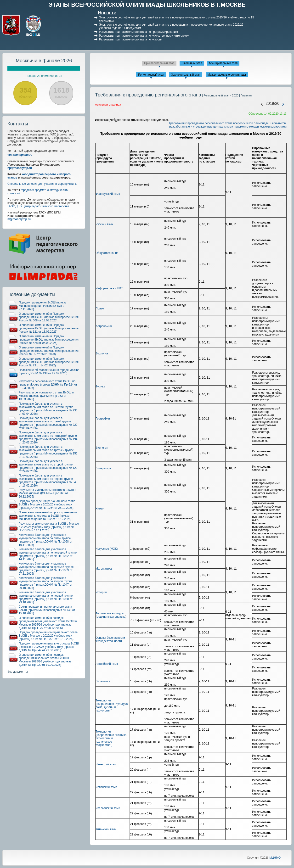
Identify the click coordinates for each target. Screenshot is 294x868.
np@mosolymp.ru (20, 168)
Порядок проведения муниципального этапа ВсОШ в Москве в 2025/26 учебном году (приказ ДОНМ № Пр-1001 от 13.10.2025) (48, 636)
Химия (100, 509)
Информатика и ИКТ (109, 288)
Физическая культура (110, 613)
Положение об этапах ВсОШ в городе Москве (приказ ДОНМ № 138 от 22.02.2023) (49, 372)
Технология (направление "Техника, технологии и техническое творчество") (111, 738)
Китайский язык (106, 829)
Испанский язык (106, 787)
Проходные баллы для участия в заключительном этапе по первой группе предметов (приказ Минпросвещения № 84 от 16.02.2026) (47, 481)
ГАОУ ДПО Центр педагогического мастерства (38, 206)
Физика (100, 386)
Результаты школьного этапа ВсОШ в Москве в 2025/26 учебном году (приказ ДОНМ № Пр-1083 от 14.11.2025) (49, 527)
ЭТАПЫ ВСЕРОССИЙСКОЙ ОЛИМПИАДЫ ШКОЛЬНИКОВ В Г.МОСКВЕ (147, 5)
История (101, 592)
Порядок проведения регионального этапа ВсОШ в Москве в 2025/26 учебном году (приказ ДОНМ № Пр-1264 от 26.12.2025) (47, 504)
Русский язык (104, 224)
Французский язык (108, 194)
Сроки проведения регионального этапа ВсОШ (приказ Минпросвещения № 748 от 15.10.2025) (47, 610)
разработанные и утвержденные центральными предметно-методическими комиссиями (228, 127)
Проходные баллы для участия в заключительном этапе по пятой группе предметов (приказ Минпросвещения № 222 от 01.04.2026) (48, 423)
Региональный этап (151, 75)
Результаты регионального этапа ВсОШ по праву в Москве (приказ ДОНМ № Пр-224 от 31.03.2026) (48, 385)
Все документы (18, 672)
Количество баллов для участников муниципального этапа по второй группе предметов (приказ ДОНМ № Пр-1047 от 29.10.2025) (46, 583)
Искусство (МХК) (107, 549)
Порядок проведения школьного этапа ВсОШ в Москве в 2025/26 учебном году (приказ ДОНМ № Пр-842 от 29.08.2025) (49, 647)
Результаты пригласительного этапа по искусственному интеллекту (144, 36)
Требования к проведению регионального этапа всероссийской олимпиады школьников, (228, 123)
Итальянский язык (108, 808)
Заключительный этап (186, 75)
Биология (102, 448)
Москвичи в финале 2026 (44, 61)
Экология (102, 353)
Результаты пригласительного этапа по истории (131, 39)
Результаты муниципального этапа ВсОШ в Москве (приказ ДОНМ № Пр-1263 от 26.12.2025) (47, 493)
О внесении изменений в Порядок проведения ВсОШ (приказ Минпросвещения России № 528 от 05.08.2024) (49, 340)
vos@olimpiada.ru (20, 155)
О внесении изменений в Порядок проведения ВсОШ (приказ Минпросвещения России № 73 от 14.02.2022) (49, 362)
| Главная (245, 95)
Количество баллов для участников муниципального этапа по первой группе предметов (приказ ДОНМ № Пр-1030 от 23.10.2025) (46, 597)
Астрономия (104, 326)
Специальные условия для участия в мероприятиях (42, 184)
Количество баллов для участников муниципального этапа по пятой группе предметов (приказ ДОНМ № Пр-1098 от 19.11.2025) (46, 540)
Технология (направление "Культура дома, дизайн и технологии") (112, 706)
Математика (104, 569)
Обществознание (107, 253)
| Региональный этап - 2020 (220, 95)
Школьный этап (192, 63)
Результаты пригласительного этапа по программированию (138, 32)
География (103, 419)
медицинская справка (111, 617)
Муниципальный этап (223, 63)
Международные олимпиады (227, 75)
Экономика (103, 681)
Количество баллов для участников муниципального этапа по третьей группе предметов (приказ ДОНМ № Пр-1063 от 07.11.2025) (46, 569)
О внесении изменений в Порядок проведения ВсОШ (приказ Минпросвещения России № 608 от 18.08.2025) (49, 317)
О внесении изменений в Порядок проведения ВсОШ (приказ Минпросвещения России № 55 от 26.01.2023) (49, 351)
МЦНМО (275, 858)
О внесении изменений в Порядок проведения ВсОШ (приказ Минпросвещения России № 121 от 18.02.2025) (49, 328)
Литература (103, 468)
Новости (107, 13)
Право (100, 308)
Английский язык (107, 664)
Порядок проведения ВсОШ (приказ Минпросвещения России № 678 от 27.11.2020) (42, 306)
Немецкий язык (106, 764)
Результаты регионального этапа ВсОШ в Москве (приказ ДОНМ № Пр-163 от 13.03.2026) (46, 396)
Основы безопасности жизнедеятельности (110, 639)
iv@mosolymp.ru (19, 219)
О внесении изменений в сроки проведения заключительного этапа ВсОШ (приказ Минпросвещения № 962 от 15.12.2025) (48, 516)
